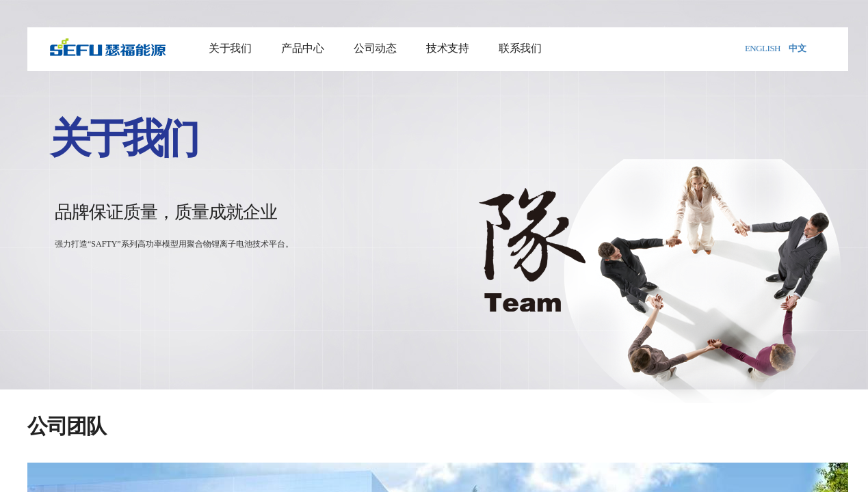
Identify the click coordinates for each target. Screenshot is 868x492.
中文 (797, 48)
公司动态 (375, 48)
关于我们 (230, 48)
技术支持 (447, 48)
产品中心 (302, 48)
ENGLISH (763, 48)
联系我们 (520, 48)
